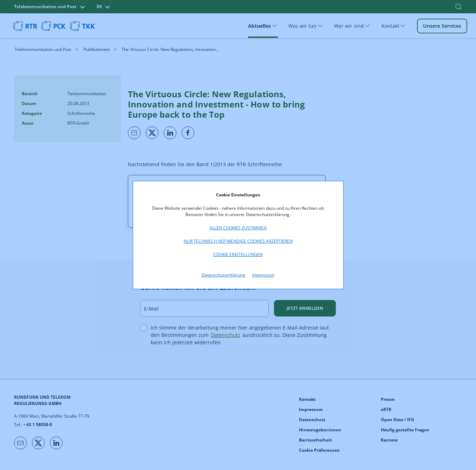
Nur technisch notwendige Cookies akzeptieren (238, 241)
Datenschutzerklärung (223, 275)
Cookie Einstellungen (238, 254)
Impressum (263, 275)
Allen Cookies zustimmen (238, 228)
